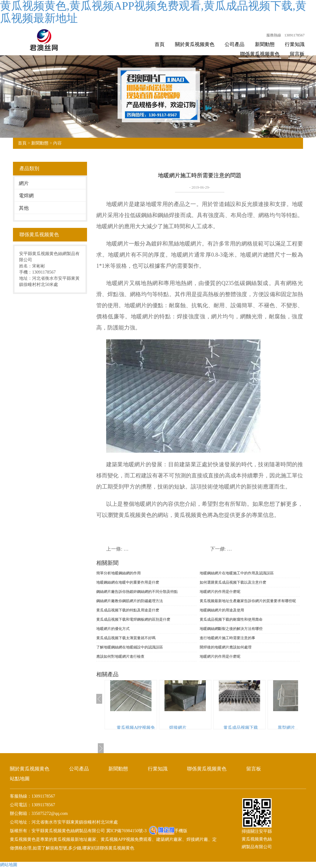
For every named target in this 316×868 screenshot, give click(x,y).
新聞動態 (265, 44)
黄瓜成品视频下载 (241, 728)
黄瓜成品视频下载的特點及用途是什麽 (128, 610)
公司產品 (235, 44)
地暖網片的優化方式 (113, 629)
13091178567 (294, 35)
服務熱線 (274, 35)
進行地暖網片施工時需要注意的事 (227, 638)
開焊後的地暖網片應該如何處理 (226, 647)
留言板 (297, 54)
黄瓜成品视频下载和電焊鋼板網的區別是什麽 (133, 619)
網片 (24, 183)
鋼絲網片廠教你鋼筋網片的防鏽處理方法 (130, 601)
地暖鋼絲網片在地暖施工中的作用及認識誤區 (237, 573)
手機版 (181, 831)
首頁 (160, 44)
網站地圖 (9, 865)
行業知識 (295, 44)
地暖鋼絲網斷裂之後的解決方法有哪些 (231, 629)
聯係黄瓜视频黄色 (260, 54)
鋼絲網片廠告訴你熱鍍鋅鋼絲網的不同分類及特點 (137, 592)
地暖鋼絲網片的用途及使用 (222, 610)
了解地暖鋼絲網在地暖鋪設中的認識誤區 (130, 647)
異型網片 (286, 728)
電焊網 (26, 196)
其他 (24, 208)
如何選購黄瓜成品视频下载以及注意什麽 (233, 582)
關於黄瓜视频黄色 (195, 44)
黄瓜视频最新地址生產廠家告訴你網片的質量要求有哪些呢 (248, 601)
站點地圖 (20, 779)
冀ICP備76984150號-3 (126, 831)
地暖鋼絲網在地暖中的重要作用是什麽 (128, 582)
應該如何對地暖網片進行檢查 (120, 656)
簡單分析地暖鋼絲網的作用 (118, 573)
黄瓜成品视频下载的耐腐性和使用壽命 (231, 619)
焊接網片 (178, 728)
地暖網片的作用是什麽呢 (220, 592)
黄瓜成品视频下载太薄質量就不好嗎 (126, 638)
